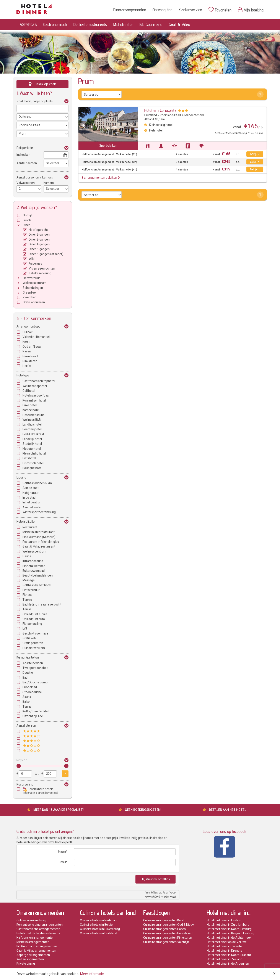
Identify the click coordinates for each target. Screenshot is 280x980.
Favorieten (220, 10)
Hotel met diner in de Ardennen (228, 964)
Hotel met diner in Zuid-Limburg (228, 925)
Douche (28, 673)
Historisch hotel (33, 463)
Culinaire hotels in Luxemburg (100, 929)
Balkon (27, 702)
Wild (32, 259)
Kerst (26, 342)
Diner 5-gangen (39, 249)
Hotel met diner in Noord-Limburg (229, 929)
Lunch (27, 220)
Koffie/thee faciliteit (36, 711)
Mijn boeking (251, 10)
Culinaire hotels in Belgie (96, 925)
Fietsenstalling (32, 624)
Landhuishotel (32, 425)
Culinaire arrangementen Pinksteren (168, 938)
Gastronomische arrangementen (38, 929)
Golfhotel (29, 391)
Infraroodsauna (33, 561)
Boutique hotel (32, 468)
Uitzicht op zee (33, 716)
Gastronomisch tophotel (39, 381)
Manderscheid (194, 115)
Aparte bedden (33, 663)
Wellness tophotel (35, 386)
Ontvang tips (162, 10)
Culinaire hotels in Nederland (99, 920)
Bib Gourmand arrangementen (37, 946)
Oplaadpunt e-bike (35, 614)
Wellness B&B (32, 420)
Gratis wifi (29, 638)
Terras (27, 609)
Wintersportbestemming (39, 512)
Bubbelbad (30, 687)
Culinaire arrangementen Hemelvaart (168, 933)
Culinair (28, 332)
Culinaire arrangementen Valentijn (166, 942)
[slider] (19, 766)
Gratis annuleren (34, 302)
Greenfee (29, 293)
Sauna (27, 556)
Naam (62, 852)
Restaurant (30, 527)
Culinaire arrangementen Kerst (164, 920)
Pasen (27, 351)
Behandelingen (33, 288)
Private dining (26, 964)
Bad (25, 678)
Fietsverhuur (31, 278)
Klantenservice (190, 10)
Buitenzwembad (34, 571)
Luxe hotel (30, 405)
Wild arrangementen (30, 959)
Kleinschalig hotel (34, 454)
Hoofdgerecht (38, 230)
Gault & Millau (179, 24)
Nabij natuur (31, 493)
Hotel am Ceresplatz (160, 110)
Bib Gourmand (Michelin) (39, 537)
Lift (25, 629)
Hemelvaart (30, 356)
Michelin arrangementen (33, 942)
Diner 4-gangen (39, 244)
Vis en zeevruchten (42, 269)
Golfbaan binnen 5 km (37, 483)
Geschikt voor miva (35, 634)
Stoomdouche (32, 692)
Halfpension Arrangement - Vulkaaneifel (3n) (109, 162)
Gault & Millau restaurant (39, 547)
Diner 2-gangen (39, 235)
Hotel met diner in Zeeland (225, 959)
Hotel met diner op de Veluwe (227, 942)
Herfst (27, 366)
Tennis (27, 600)
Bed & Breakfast (33, 434)
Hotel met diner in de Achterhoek (229, 938)
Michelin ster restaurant (39, 532)
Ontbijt (27, 215)
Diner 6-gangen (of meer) (46, 254)
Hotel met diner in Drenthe (225, 951)
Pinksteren (30, 361)
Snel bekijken (108, 146)
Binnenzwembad (34, 566)
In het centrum (32, 502)
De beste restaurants (90, 24)
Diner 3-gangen (39, 240)
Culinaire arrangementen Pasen (164, 929)
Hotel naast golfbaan (36, 396)
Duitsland (151, 115)
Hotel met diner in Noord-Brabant (229, 955)
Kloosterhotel (32, 449)
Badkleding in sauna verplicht (42, 605)
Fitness (27, 595)
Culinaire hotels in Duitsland (98, 933)
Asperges (35, 264)
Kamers (49, 183)
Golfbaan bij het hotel (37, 585)
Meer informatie (92, 974)
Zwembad (30, 297)
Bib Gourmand (151, 24)
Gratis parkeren (33, 643)
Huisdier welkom (34, 648)
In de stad (29, 498)
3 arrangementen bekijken (101, 178)
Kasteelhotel (31, 410)
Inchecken (23, 155)
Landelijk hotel (32, 439)
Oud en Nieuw (32, 347)
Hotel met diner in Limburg (225, 920)
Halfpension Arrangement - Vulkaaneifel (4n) (109, 170)
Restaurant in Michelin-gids (41, 542)
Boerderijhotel (32, 429)
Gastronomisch (55, 24)
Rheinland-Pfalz (171, 115)
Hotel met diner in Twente (224, 946)
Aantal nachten (27, 163)
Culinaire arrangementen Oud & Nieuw (169, 925)
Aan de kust (31, 488)
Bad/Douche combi (35, 682)
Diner (26, 225)
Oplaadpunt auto (34, 619)
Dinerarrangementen (130, 10)
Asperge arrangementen (33, 955)
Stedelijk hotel (32, 444)
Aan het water (32, 507)
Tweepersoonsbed (35, 668)
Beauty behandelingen (38, 576)
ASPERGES (28, 24)
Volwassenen (26, 183)
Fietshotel (29, 458)
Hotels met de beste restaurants (38, 933)
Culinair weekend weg (31, 920)
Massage (29, 580)
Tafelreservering (40, 273)
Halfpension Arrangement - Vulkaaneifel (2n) (109, 154)
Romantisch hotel (34, 401)
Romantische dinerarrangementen (40, 925)
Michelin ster (123, 24)
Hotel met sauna (33, 415)
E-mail (62, 862)
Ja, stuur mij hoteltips (155, 879)
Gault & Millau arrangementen (36, 951)
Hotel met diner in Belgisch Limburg (230, 933)
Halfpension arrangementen (35, 938)
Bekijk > (255, 154)
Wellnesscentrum (35, 283)
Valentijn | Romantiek (37, 337)
